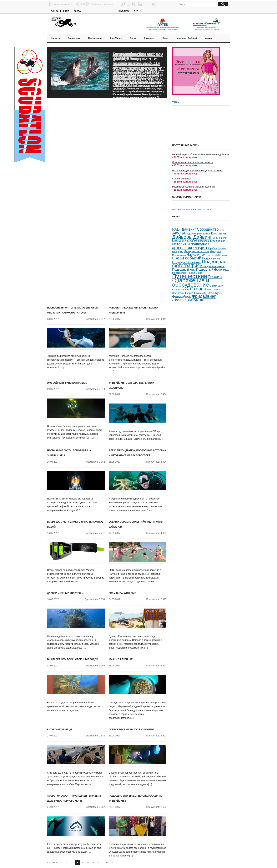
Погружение (211, 258)
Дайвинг (203, 237)
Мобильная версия (63, 4)
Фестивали (178, 293)
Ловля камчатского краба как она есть (193, 162)
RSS (83, 4)
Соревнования (181, 290)
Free (66, 11)
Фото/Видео (116, 38)
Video (176, 102)
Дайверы (182, 237)
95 (107, 863)
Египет (187, 241)
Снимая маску (217, 286)
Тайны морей (213, 290)
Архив (208, 38)
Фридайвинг (204, 296)
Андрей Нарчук (194, 234)
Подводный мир (184, 269)
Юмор (165, 38)
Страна (198, 289)
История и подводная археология (191, 246)
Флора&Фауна (193, 293)
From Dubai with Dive (122, 593)
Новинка (224, 255)
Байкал (206, 234)
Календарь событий (187, 38)
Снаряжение (74, 38)
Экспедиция (195, 300)
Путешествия (95, 38)
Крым (180, 251)
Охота (77, 11)
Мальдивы (216, 251)
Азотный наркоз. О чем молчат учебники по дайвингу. (201, 154)
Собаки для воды (181, 179)
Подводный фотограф (213, 270)
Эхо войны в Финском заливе (67, 383)
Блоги (133, 38)
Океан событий (187, 258)
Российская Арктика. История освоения (193, 187)
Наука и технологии (203, 255)
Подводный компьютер (213, 266)
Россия (215, 277)
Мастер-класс (179, 255)
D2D (136, 11)
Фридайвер (182, 296)
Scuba (55, 11)
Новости (55, 38)
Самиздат (149, 38)
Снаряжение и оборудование (191, 283)
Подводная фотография (199, 264)
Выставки (218, 233)
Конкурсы (200, 248)
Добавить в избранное (103, 4)
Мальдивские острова (196, 251)
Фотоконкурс (212, 293)
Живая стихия (217, 241)
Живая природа (200, 241)
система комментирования (192, 210)
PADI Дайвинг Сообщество (195, 229)
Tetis (222, 230)
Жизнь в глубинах (121, 659)
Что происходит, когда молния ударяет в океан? (198, 171)
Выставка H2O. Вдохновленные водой (73, 659)
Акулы (179, 233)
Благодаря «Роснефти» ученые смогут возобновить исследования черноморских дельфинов (138, 66)
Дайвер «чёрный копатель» (65, 593)
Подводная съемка (187, 262)
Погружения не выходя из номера (131, 730)
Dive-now (124, 11)
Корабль (212, 248)
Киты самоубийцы (59, 730)
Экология (179, 300)
